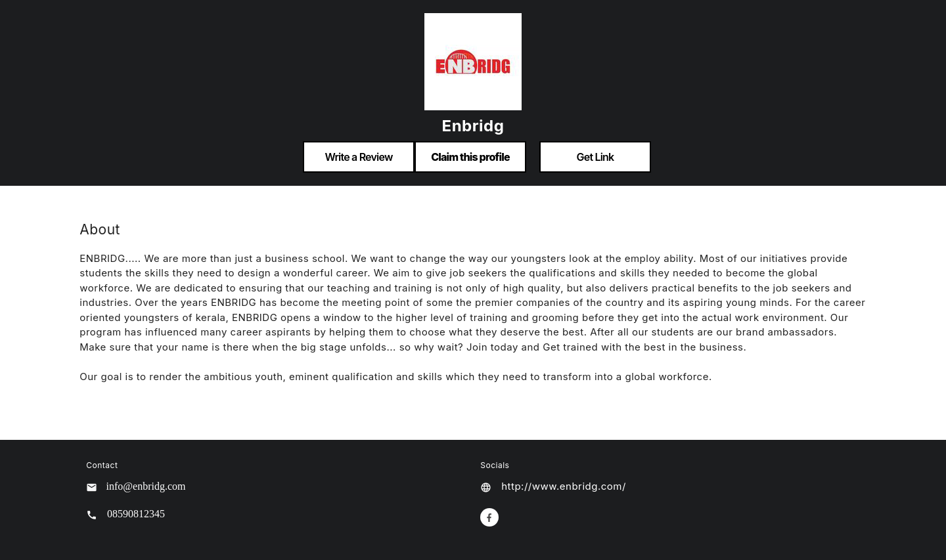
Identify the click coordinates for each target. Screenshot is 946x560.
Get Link (596, 157)
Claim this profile (470, 157)
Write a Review (358, 157)
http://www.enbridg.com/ (564, 486)
